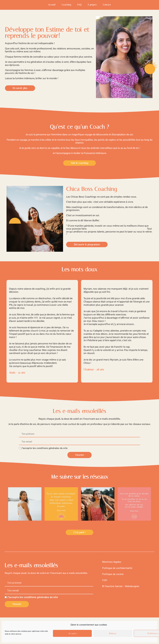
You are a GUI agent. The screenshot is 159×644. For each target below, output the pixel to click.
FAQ (79, 5)
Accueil (52, 5)
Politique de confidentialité (117, 568)
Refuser (113, 633)
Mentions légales (112, 562)
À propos (92, 5)
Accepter (72, 633)
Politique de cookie (113, 574)
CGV (105, 580)
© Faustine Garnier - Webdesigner (121, 586)
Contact (107, 5)
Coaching (66, 5)
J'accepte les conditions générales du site (45, 448)
